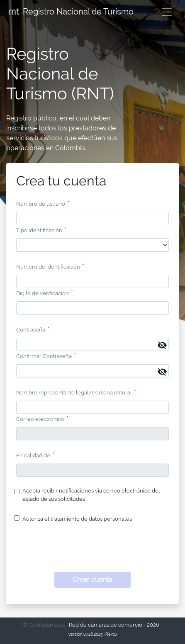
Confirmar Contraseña (44, 356)
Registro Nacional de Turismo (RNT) (60, 73)
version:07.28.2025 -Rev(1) (93, 634)
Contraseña (31, 330)
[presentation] (92, 550)
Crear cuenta (92, 580)
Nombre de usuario (41, 204)
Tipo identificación (39, 230)
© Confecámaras (44, 625)
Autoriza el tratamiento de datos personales (77, 519)
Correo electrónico (40, 419)
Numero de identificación (48, 267)
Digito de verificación (43, 293)
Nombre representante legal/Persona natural (74, 393)
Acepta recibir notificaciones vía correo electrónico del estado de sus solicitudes (91, 495)
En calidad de (33, 455)
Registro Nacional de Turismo (70, 12)
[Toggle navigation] (167, 12)
